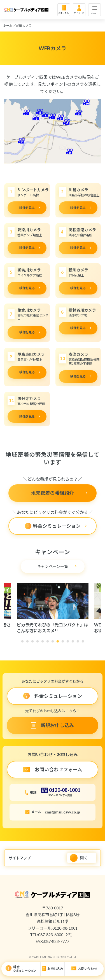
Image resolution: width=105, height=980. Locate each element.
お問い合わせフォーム (58, 769)
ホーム (8, 25)
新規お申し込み (57, 725)
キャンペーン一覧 (53, 566)
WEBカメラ (24, 25)
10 (69, 643)
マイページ (79, 13)
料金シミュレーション (25, 969)
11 (74, 643)
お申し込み (64, 13)
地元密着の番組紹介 (53, 493)
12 (79, 643)
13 (84, 643)
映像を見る (27, 208)
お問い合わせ (88, 969)
